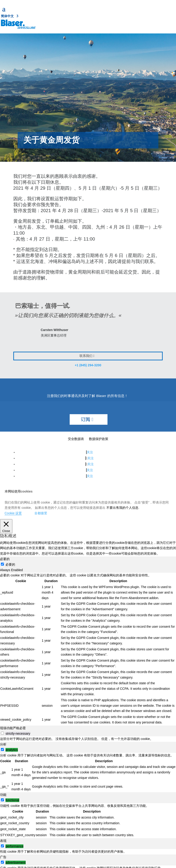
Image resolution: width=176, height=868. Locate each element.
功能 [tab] (3, 795)
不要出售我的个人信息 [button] (122, 508)
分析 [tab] (3, 744)
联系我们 (86, 356)
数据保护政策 (99, 439)
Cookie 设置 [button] (13, 513)
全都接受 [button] (41, 513)
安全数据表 (76, 439)
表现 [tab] (3, 841)
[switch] (2, 733)
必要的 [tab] (5, 559)
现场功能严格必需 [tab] (13, 728)
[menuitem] (10, 17)
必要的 (10, 564)
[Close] (6, 526)
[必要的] (2, 564)
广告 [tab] (3, 857)
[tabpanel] (88, 649)
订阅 (85, 419)
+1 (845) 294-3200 (88, 365)
